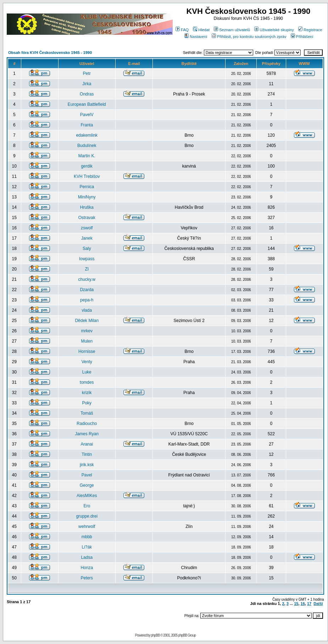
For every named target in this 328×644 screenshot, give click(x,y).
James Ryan (87, 434)
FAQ (182, 30)
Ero (87, 506)
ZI (87, 269)
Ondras (87, 94)
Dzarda (87, 290)
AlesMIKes (87, 496)
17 (309, 604)
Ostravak (87, 218)
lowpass (87, 259)
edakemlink (87, 135)
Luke (87, 372)
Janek (87, 238)
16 (303, 604)
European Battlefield (87, 104)
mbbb (87, 537)
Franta (87, 125)
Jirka (87, 84)
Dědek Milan (87, 321)
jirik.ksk (87, 465)
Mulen (87, 341)
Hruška (87, 207)
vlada (87, 310)
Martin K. (87, 156)
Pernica (87, 187)
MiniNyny (87, 197)
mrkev (87, 331)
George (87, 485)
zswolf (87, 228)
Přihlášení (302, 37)
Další (318, 604)
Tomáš (87, 413)
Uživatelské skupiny (274, 30)
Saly (87, 249)
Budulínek (87, 146)
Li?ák (87, 547)
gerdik (87, 166)
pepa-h (87, 300)
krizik (87, 393)
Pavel (87, 475)
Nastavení (196, 37)
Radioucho (87, 424)
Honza (87, 568)
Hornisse (87, 351)
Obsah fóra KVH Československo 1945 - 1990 (50, 53)
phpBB (155, 635)
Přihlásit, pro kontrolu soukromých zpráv (249, 37)
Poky (87, 403)
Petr (87, 73)
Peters (87, 578)
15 (296, 604)
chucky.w (87, 279)
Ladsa (87, 557)
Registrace (310, 30)
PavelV (87, 115)
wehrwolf (87, 526)
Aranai (87, 444)
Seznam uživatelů (232, 30)
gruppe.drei (87, 516)
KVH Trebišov (87, 176)
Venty (87, 362)
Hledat (201, 30)
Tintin (87, 454)
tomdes (87, 382)
